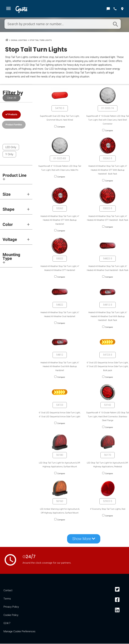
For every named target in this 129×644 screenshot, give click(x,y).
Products (11, 115)
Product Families (14, 125)
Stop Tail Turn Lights (41, 41)
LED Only (11, 147)
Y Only (9, 155)
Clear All (11, 98)
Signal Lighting (19, 41)
